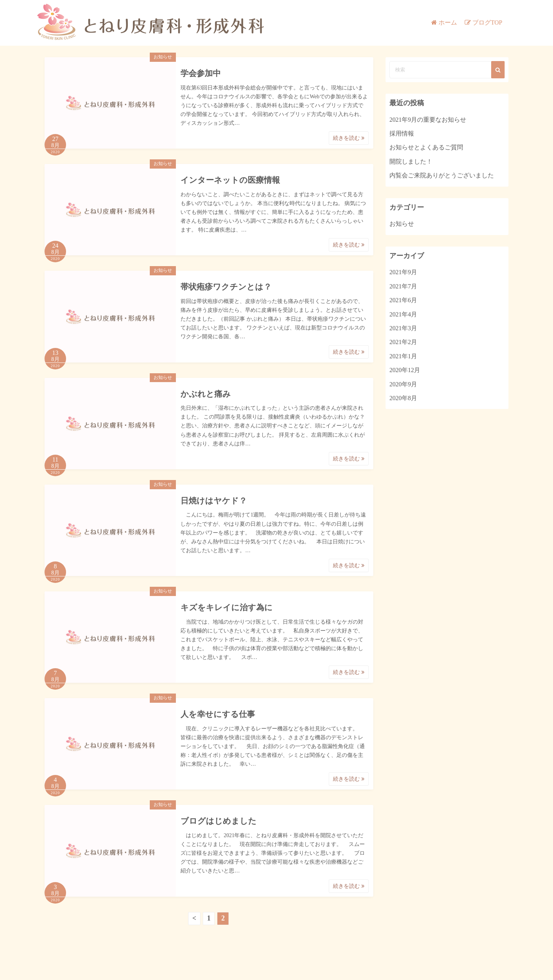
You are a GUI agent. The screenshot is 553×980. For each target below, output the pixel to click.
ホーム (448, 22)
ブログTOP (487, 22)
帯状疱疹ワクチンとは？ (226, 287)
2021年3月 (403, 328)
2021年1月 (403, 356)
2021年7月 (403, 286)
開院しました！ (411, 161)
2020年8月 (403, 398)
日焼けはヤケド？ (214, 501)
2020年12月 (405, 370)
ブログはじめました (219, 821)
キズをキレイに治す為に (227, 608)
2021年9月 (403, 272)
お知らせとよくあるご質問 (426, 147)
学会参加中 (201, 73)
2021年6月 (403, 300)
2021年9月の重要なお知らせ (428, 120)
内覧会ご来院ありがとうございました (442, 175)
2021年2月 (403, 342)
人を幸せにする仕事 (218, 714)
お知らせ (163, 57)
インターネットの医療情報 (230, 180)
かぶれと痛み (206, 394)
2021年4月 (403, 314)
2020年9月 (403, 384)
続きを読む (349, 138)
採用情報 (402, 133)
